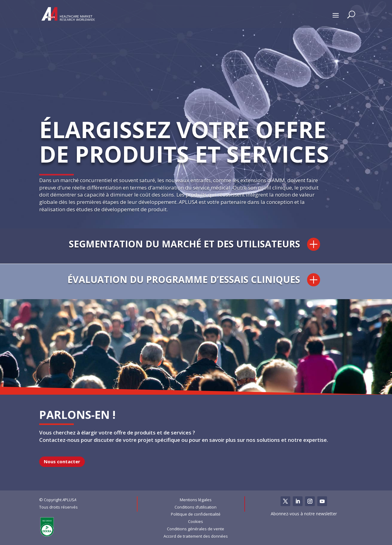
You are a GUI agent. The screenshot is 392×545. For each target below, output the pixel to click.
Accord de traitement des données (196, 536)
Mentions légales (196, 500)
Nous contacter (62, 461)
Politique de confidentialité (196, 514)
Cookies (196, 521)
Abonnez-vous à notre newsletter (304, 514)
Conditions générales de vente (196, 529)
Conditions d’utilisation (196, 507)
